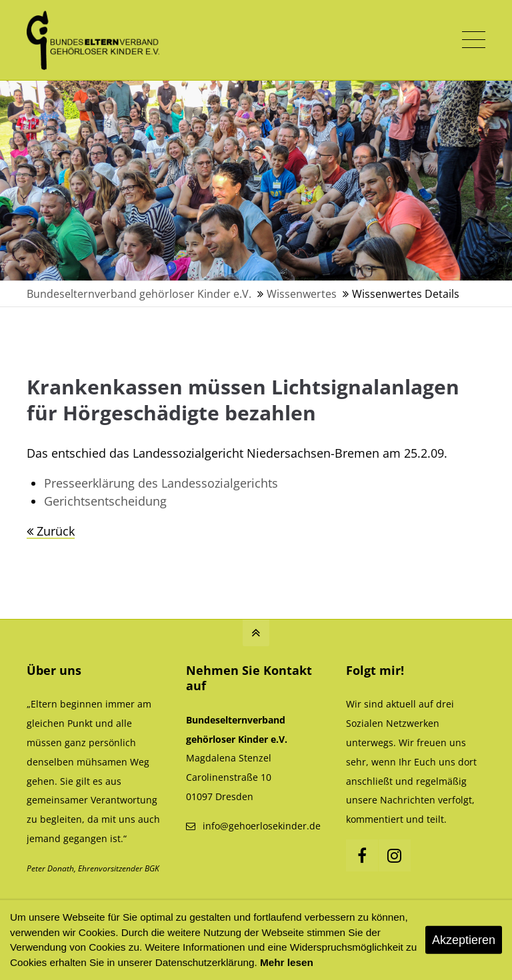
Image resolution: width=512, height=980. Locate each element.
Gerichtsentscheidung (105, 501)
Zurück (56, 531)
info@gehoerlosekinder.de (262, 826)
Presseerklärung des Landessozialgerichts (161, 483)
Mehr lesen (287, 962)
